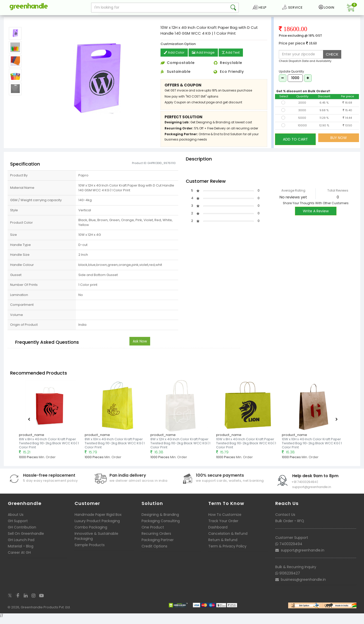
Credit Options (154, 552)
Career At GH (19, 558)
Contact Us (285, 520)
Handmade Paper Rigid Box (98, 520)
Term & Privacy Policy (227, 552)
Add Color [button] (175, 59)
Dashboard (218, 533)
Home (10, 19)
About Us (16, 520)
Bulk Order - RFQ (290, 527)
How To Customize (225, 520)
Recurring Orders (156, 539)
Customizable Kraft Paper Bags (72, 19)
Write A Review (316, 217)
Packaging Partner (158, 546)
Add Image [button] (205, 59)
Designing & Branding (160, 520)
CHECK (332, 61)
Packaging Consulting (161, 527)
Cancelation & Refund (228, 539)
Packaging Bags (32, 19)
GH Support (18, 527)
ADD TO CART (295, 144)
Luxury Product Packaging (97, 527)
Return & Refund (223, 546)
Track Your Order (223, 527)
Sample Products (90, 551)
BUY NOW (339, 144)
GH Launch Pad (21, 546)
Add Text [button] (234, 59)
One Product (153, 533)
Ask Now (140, 347)
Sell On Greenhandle (26, 539)
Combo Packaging (91, 533)
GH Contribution (22, 533)
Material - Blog (21, 552)
